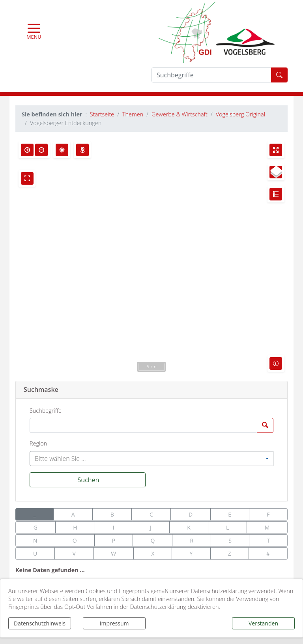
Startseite (102, 114)
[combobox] (151, 459)
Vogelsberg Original (240, 114)
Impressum (114, 623)
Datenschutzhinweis (40, 623)
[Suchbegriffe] (143, 425)
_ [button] (35, 514)
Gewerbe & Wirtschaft (180, 114)
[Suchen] (88, 480)
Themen (133, 114)
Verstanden (263, 623)
